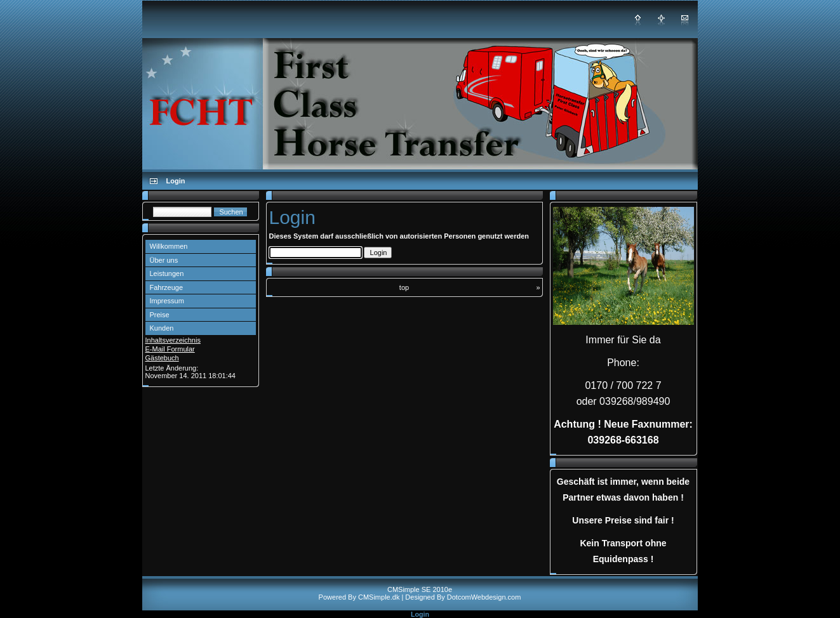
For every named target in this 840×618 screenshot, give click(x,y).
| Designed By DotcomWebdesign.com (461, 597)
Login (420, 614)
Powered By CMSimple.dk (359, 597)
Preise (160, 315)
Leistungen (167, 273)
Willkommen (169, 246)
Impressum (167, 301)
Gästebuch (162, 358)
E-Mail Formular (170, 349)
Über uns (164, 260)
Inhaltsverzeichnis (173, 340)
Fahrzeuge (167, 287)
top (404, 287)
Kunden (162, 328)
